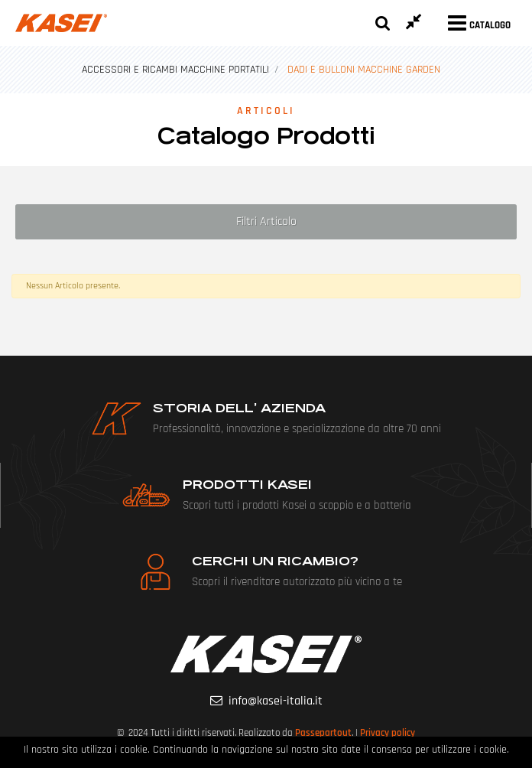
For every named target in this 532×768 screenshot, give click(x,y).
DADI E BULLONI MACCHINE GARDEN (364, 70)
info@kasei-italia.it (276, 701)
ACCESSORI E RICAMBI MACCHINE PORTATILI (175, 70)
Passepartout (323, 733)
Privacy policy (388, 733)
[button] (383, 23)
